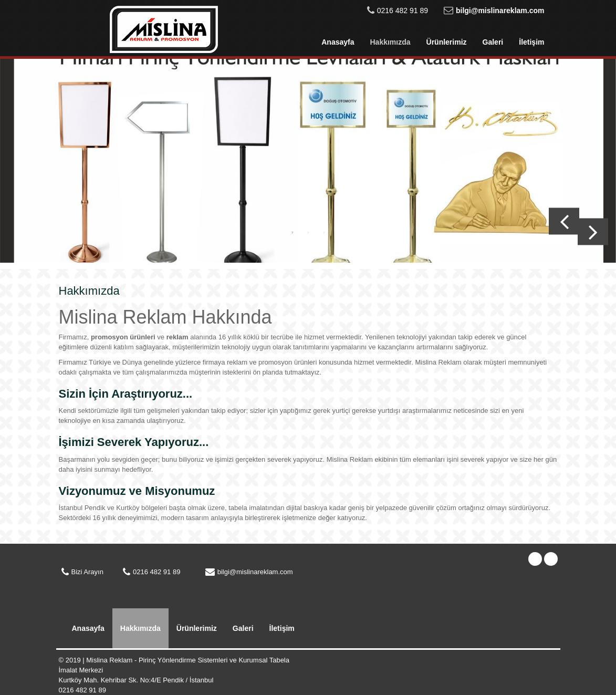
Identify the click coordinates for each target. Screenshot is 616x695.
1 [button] (293, 232)
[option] (308, 164)
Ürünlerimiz (447, 42)
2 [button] (308, 232)
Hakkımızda (390, 42)
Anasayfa (338, 42)
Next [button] (593, 232)
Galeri (493, 42)
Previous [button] (564, 221)
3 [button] (324, 232)
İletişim (531, 42)
